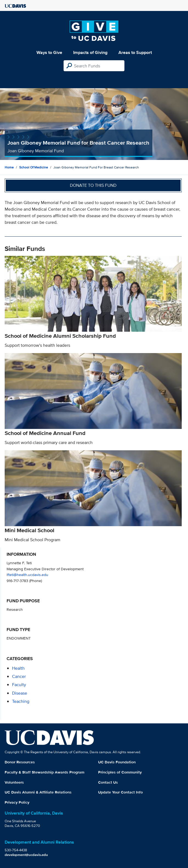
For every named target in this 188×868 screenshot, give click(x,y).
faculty (19, 685)
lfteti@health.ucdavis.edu (27, 575)
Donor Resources (20, 762)
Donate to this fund (93, 185)
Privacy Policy (17, 802)
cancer (19, 676)
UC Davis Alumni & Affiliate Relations (38, 792)
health (18, 668)
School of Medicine (34, 167)
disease (20, 693)
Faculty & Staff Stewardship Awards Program (45, 772)
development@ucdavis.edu (26, 855)
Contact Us (108, 782)
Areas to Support (135, 52)
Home (9, 167)
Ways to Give (49, 52)
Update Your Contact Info (120, 792)
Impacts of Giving (90, 52)
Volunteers (14, 782)
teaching (21, 701)
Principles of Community (120, 772)
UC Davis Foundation (117, 762)
